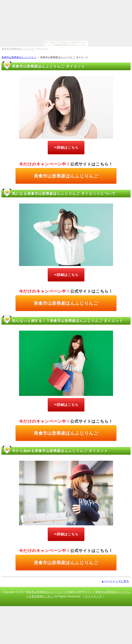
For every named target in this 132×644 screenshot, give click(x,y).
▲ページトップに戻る (115, 581)
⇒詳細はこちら (66, 147)
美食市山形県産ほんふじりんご (19, 57)
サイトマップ (93, 596)
